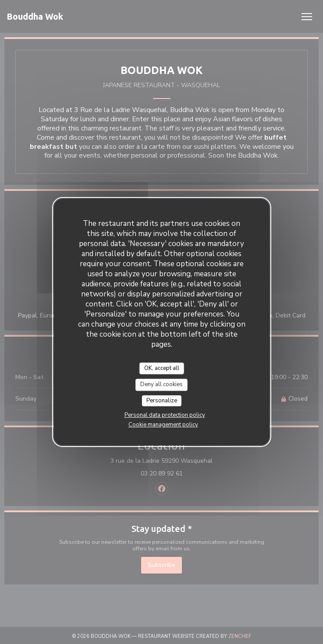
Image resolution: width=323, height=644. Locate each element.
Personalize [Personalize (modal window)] (162, 401)
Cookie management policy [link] (163, 425)
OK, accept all (162, 368)
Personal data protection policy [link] (165, 415)
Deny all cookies (161, 384)
